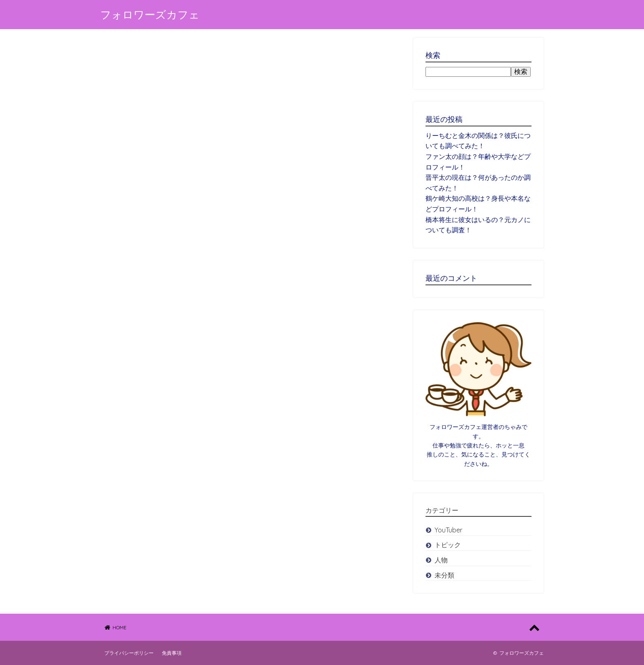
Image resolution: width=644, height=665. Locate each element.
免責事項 (172, 653)
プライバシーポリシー (129, 653)
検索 (521, 72)
